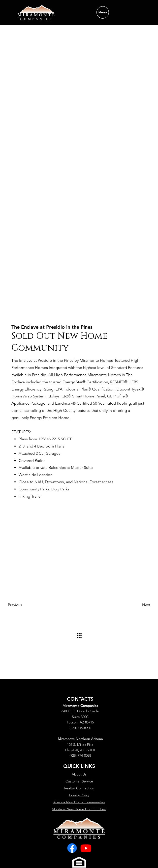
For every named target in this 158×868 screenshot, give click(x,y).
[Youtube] (86, 848)
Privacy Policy (79, 795)
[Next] (138, 605)
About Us (79, 774)
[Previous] (20, 605)
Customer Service (79, 781)
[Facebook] (72, 848)
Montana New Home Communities (79, 809)
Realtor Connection (79, 788)
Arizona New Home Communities (79, 802)
